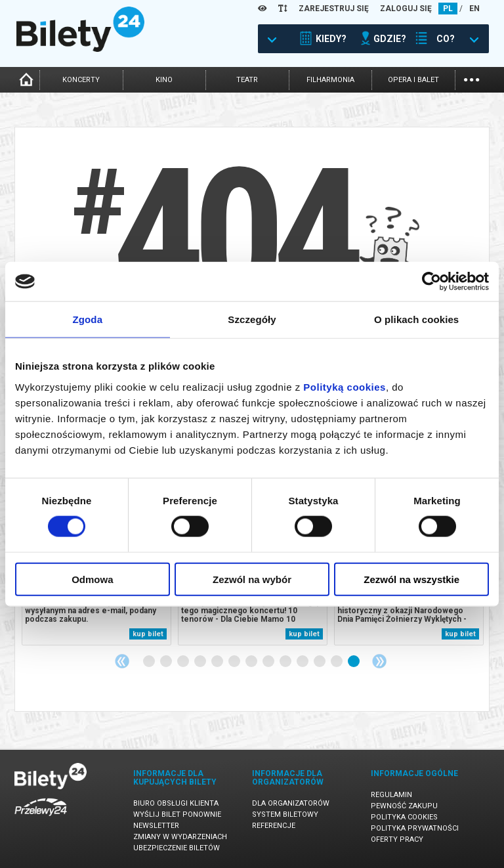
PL (448, 9)
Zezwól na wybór (252, 579)
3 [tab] (184, 662)
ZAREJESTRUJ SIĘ (334, 9)
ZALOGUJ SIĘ (406, 9)
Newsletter (156, 826)
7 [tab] (252, 662)
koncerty (81, 80)
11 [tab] (320, 662)
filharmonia (330, 80)
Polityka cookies (404, 817)
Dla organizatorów (291, 803)
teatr (247, 80)
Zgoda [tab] (88, 319)
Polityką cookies (345, 386)
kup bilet (148, 634)
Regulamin (391, 795)
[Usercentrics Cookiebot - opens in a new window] (431, 282)
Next (379, 661)
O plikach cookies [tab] (416, 319)
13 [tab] (354, 662)
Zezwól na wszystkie (411, 579)
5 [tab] (218, 662)
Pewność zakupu (404, 806)
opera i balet (413, 80)
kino (164, 80)
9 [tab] (286, 662)
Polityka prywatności (415, 828)
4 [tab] (201, 662)
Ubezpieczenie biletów (177, 848)
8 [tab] (269, 662)
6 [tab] (235, 662)
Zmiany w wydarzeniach (180, 837)
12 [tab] (337, 662)
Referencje (274, 826)
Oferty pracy (397, 839)
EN (474, 9)
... (472, 78)
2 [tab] (167, 662)
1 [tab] (150, 662)
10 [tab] (303, 662)
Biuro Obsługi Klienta (176, 803)
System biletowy (285, 814)
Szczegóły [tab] (252, 319)
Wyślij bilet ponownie (177, 814)
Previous (122, 661)
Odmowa (92, 579)
